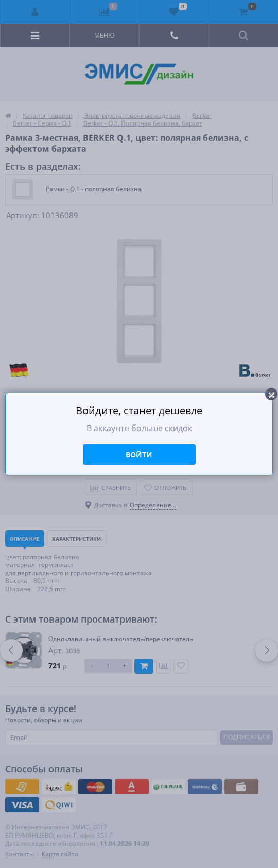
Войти (139, 455)
